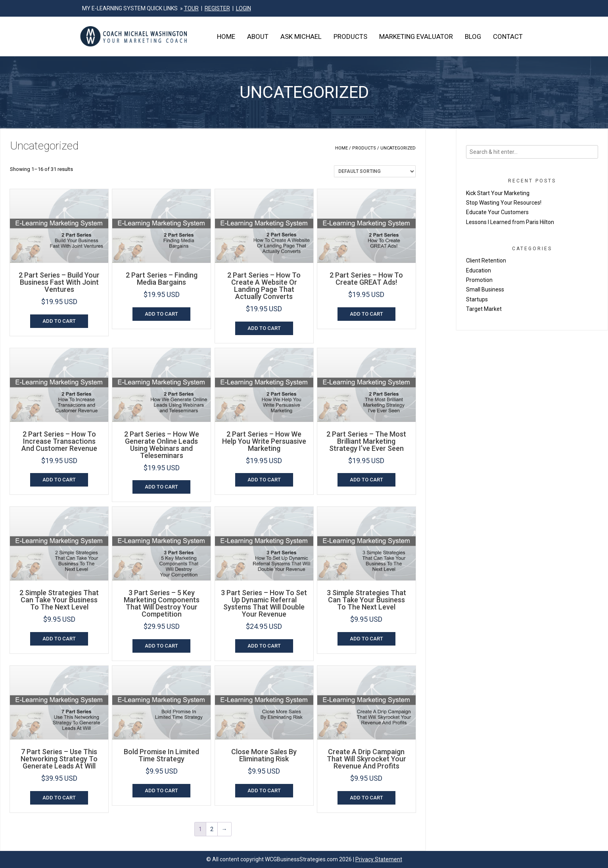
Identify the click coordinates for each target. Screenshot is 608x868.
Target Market (484, 309)
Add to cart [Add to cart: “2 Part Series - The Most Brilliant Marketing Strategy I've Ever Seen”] (366, 480)
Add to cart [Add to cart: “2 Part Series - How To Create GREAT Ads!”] (366, 314)
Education (479, 270)
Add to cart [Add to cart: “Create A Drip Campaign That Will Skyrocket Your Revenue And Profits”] (366, 798)
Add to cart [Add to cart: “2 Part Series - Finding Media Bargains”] (161, 314)
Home (226, 36)
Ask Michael (301, 36)
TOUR (191, 8)
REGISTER (217, 8)
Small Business (485, 289)
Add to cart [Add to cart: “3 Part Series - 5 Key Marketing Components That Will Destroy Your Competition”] (161, 646)
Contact (508, 36)
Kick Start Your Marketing (498, 193)
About (258, 36)
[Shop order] (375, 171)
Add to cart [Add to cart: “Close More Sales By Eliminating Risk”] (264, 790)
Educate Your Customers (497, 212)
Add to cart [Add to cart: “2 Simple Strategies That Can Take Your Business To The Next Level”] (59, 639)
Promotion (479, 280)
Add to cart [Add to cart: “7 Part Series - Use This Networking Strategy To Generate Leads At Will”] (59, 798)
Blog (473, 36)
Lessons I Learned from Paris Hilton (510, 222)
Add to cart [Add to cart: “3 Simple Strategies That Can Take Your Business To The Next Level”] (366, 639)
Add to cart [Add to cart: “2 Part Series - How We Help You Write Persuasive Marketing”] (264, 480)
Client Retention (486, 261)
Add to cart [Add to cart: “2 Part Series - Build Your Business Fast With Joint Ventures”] (59, 321)
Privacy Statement (379, 859)
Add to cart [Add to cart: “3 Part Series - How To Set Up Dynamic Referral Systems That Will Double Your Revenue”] (264, 646)
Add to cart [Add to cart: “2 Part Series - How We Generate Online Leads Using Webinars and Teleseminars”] (161, 487)
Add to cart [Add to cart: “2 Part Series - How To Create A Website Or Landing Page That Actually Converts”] (264, 328)
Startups (477, 299)
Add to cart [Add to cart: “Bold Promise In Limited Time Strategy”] (161, 790)
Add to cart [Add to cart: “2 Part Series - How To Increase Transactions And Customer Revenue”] (59, 480)
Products (350, 36)
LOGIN (244, 8)
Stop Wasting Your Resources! (504, 203)
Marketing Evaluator (416, 36)
